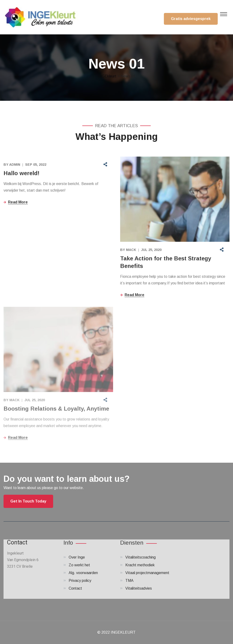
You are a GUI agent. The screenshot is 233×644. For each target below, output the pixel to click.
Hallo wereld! (22, 174)
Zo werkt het (79, 565)
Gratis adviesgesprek (191, 19)
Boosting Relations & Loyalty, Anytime (56, 410)
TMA (129, 581)
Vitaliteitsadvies (139, 588)
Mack (131, 250)
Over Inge (77, 557)
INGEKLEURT (123, 632)
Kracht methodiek (140, 565)
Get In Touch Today (28, 501)
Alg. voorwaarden (83, 573)
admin (15, 165)
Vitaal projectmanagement (147, 573)
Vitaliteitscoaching (140, 557)
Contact (75, 588)
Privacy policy (80, 581)
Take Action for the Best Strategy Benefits (166, 263)
